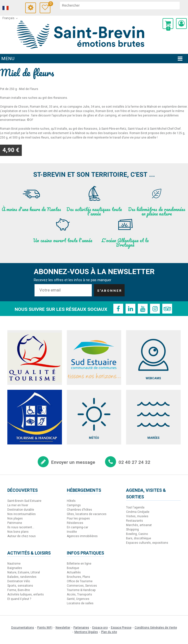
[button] (168, 24)
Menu (8, 59)
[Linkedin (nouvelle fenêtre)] (130, 309)
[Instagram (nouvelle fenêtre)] (155, 309)
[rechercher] (120, 5)
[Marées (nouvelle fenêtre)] (153, 417)
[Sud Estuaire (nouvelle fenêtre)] (94, 358)
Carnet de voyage (49, 4)
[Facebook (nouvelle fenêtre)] (118, 309)
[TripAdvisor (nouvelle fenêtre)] (167, 309)
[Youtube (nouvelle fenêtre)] (143, 309)
